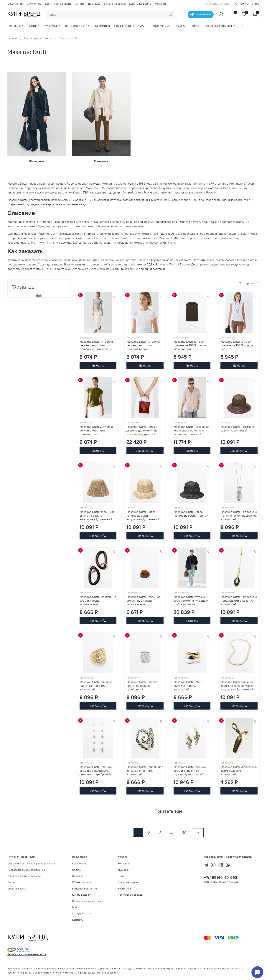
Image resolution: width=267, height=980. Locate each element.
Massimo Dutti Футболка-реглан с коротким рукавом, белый (144, 345)
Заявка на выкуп (115, 4)
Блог (48, 4)
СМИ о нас (34, 4)
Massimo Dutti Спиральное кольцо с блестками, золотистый (145, 771)
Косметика (102, 26)
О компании (15, 4)
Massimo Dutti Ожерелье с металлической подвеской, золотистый (239, 516)
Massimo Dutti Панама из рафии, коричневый (238, 429)
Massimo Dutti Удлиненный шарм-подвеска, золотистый (239, 771)
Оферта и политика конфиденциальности (32, 864)
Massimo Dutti (161, 26)
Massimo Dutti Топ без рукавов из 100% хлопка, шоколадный (190, 345)
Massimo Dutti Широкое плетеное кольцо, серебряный (143, 686)
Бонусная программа (85, 889)
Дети (34, 26)
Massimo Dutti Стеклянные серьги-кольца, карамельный (98, 600)
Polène (194, 26)
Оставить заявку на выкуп (88, 901)
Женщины (16, 26)
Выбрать (98, 365)
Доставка (94, 4)
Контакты (161, 4)
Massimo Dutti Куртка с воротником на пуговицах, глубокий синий (191, 600)
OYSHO (180, 26)
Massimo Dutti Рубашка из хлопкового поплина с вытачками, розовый (191, 430)
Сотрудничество (82, 913)
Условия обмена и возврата (24, 876)
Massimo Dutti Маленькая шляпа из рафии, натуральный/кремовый (97, 516)
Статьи (11, 882)
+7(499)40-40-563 (247, 4)
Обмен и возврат (82, 882)
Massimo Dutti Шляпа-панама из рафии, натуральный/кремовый (143, 516)
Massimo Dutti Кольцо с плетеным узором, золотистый (96, 686)
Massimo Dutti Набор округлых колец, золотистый (188, 686)
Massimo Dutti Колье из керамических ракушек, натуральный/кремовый (237, 686)
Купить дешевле (140, 4)
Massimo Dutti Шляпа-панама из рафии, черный (191, 514)
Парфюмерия (125, 26)
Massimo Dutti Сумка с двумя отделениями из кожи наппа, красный (142, 430)
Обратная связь (17, 889)
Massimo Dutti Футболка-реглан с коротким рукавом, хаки (97, 430)
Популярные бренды (219, 26)
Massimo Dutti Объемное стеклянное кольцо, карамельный (144, 600)
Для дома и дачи (78, 26)
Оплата (80, 4)
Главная (13, 38)
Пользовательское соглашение (26, 870)
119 (184, 833)
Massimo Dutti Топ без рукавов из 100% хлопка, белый (237, 345)
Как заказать (63, 4)
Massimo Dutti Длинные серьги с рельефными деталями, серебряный (96, 771)
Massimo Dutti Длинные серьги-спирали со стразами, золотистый (190, 771)
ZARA (144, 26)
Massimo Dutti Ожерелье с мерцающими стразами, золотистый (239, 600)
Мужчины (52, 26)
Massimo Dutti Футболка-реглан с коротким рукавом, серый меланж (97, 345)
